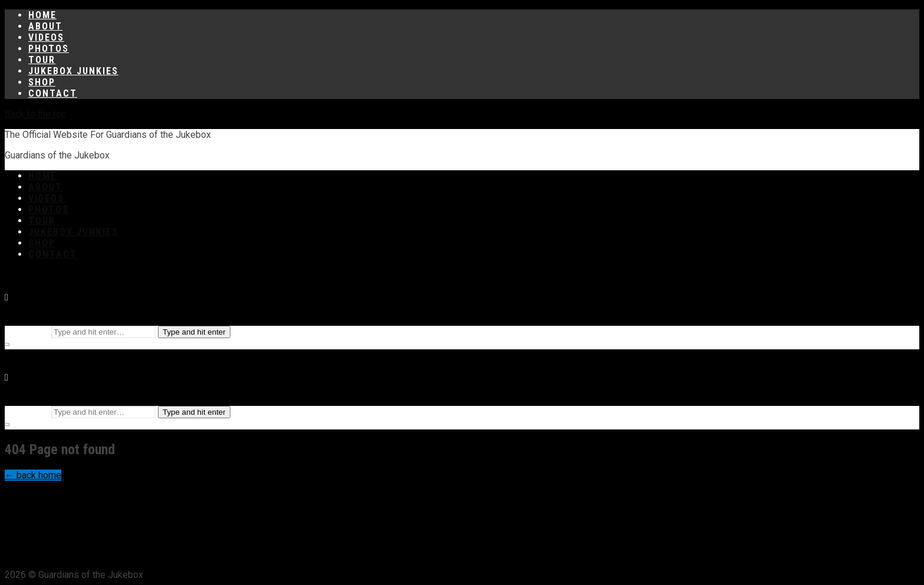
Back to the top (36, 114)
